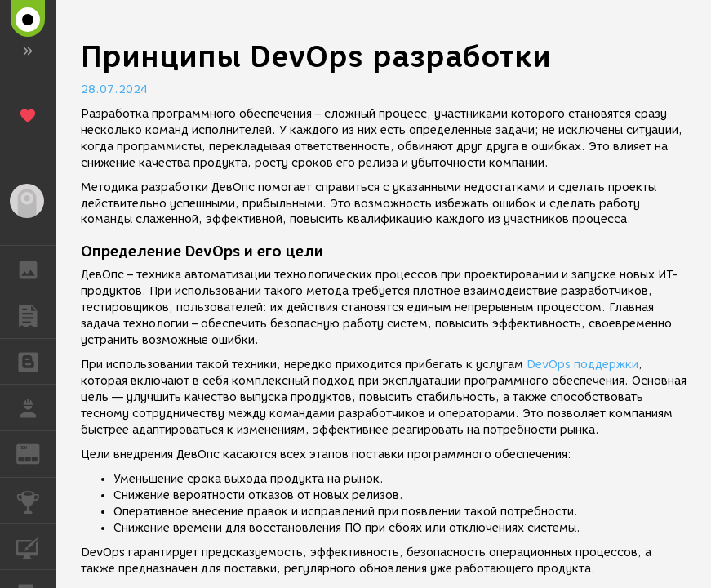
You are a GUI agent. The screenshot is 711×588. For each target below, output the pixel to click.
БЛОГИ (36, 361)
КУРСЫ (36, 546)
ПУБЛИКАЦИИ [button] (36, 315)
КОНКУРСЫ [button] (36, 501)
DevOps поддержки (582, 365)
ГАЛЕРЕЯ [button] (36, 269)
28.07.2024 (114, 89)
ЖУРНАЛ (36, 453)
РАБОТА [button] (36, 408)
